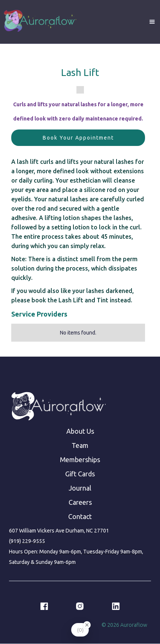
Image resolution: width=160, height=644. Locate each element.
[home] (40, 22)
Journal (80, 488)
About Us (80, 431)
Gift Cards (80, 474)
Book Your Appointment (78, 138)
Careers (80, 502)
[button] (152, 22)
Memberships (80, 460)
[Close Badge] (87, 625)
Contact (80, 516)
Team (80, 445)
